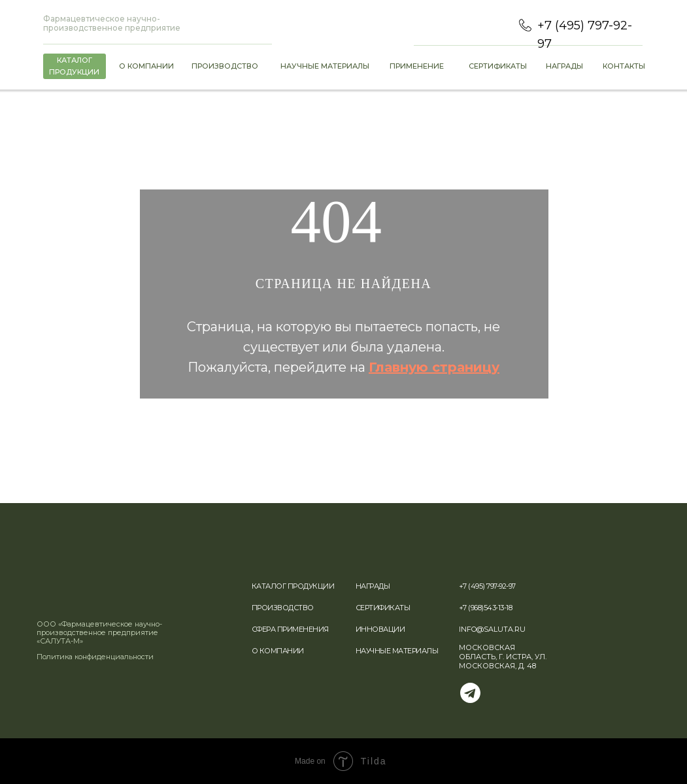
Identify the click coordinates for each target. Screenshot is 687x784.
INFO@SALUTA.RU (492, 629)
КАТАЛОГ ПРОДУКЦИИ (293, 586)
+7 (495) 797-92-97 (487, 586)
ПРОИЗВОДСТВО (283, 608)
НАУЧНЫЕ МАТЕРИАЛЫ (397, 651)
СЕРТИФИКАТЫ (383, 608)
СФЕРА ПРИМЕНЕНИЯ (290, 629)
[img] (84, 603)
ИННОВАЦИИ (380, 629)
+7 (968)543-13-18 (486, 608)
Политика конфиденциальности (95, 657)
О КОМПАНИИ (278, 651)
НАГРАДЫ (373, 586)
